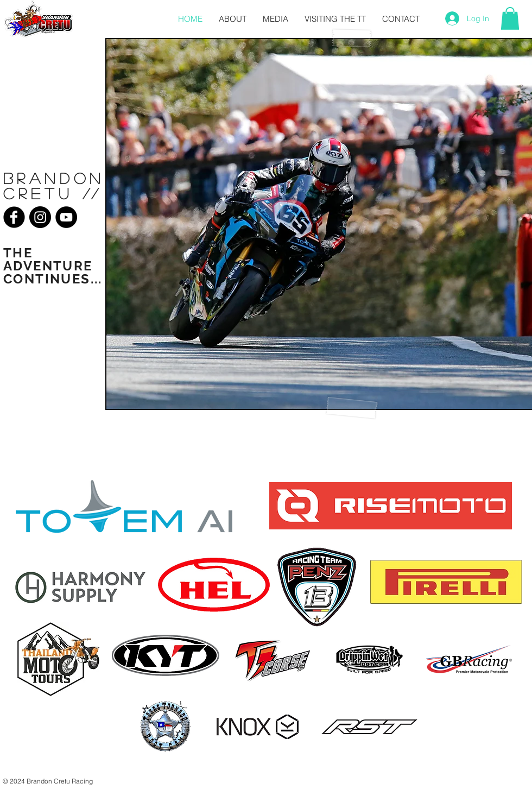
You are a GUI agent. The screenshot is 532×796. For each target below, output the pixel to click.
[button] (510, 18)
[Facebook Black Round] (14, 217)
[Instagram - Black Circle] (40, 217)
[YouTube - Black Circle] (66, 217)
